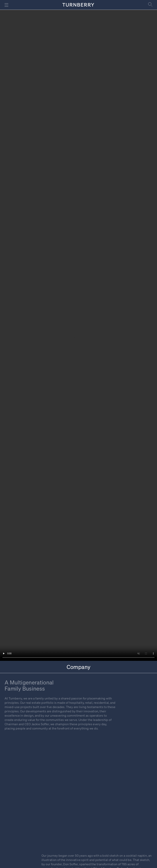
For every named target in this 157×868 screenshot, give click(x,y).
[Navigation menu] (6, 5)
